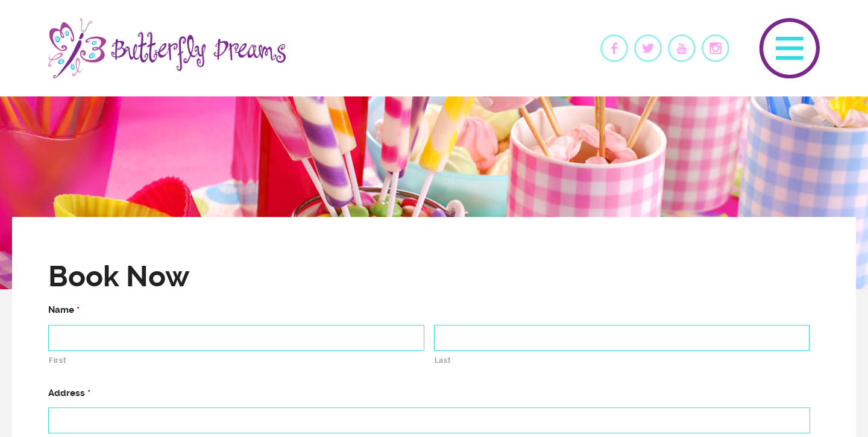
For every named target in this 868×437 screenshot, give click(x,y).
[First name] (236, 338)
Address (69, 393)
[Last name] (622, 338)
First (58, 360)
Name (64, 310)
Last (443, 360)
